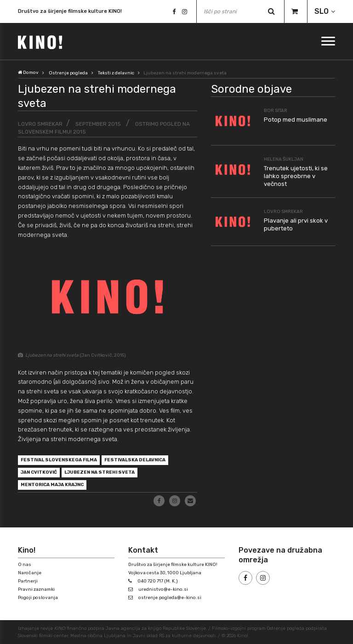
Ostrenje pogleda (68, 73)
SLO (322, 11)
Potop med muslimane (296, 120)
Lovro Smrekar (40, 124)
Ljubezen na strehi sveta (100, 472)
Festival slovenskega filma (59, 460)
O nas (25, 565)
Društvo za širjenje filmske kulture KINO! (70, 12)
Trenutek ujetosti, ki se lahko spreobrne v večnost (296, 176)
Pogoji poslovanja (38, 598)
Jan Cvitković (39, 472)
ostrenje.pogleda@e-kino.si (170, 598)
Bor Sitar (276, 111)
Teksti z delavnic (116, 73)
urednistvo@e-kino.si (163, 589)
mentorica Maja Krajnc (52, 485)
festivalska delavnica (135, 460)
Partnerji (28, 581)
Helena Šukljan (284, 159)
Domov (28, 73)
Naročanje (30, 573)
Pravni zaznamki (36, 589)
